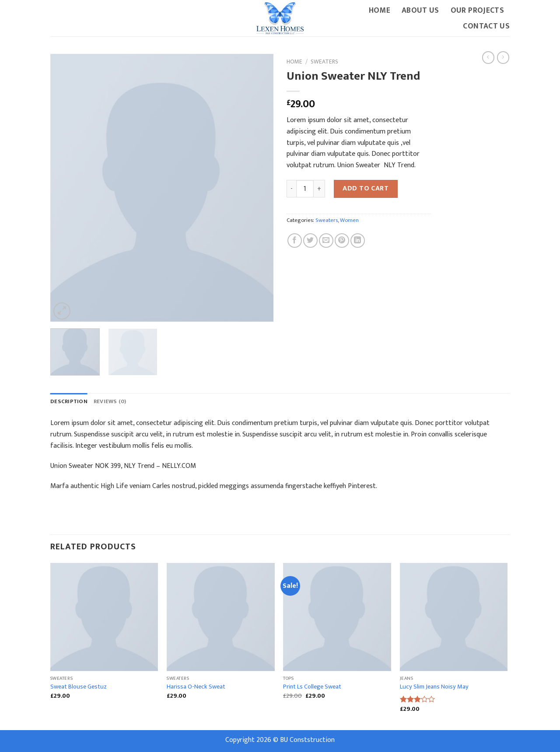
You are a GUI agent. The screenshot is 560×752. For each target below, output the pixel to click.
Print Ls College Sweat (312, 687)
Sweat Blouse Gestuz (79, 687)
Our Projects (477, 10)
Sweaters (324, 62)
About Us (420, 10)
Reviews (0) (110, 402)
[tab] (69, 402)
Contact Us (486, 26)
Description (69, 402)
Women (349, 220)
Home (380, 10)
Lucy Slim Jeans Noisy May (434, 687)
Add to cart (366, 188)
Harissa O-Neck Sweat (196, 687)
